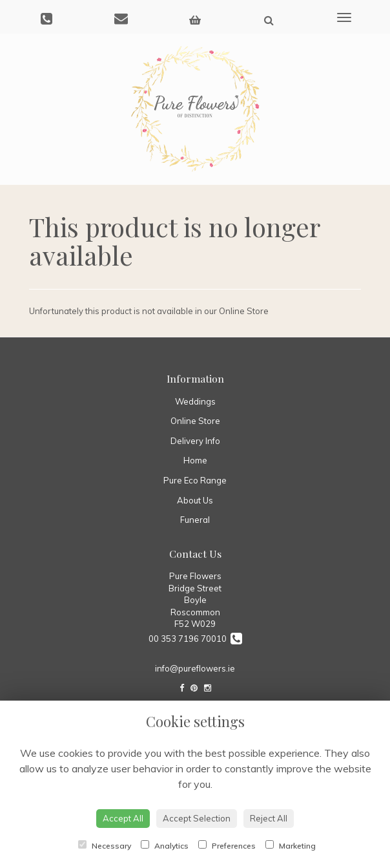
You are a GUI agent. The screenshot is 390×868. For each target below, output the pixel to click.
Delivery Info (195, 441)
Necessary (105, 845)
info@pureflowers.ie (195, 668)
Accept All (123, 818)
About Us (195, 500)
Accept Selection (197, 818)
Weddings (195, 401)
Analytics (165, 845)
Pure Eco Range (195, 480)
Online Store (195, 421)
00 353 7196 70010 (195, 639)
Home (195, 460)
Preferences (227, 845)
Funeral (195, 520)
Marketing (291, 845)
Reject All (269, 818)
